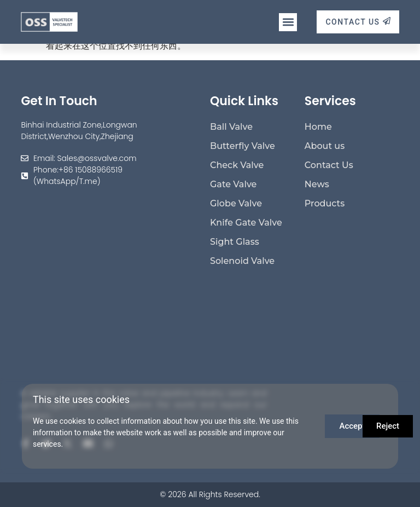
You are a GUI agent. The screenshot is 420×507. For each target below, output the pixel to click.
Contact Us (329, 165)
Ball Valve (231, 127)
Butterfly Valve (243, 146)
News (317, 184)
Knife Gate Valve (246, 223)
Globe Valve (236, 203)
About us (325, 146)
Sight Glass (235, 242)
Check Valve (237, 165)
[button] (288, 22)
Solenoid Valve (242, 261)
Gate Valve (233, 184)
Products (325, 203)
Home (318, 127)
